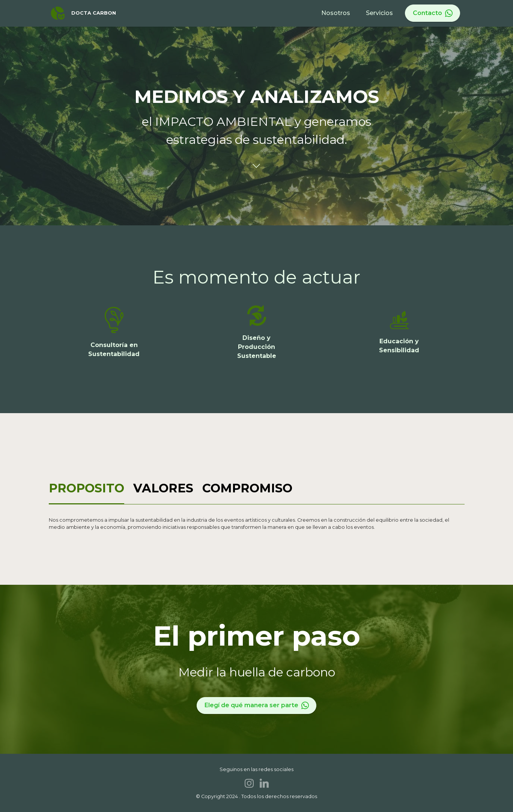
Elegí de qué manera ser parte (257, 705)
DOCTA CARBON (94, 13)
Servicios (379, 13)
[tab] (87, 489)
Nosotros (336, 13)
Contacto (433, 13)
